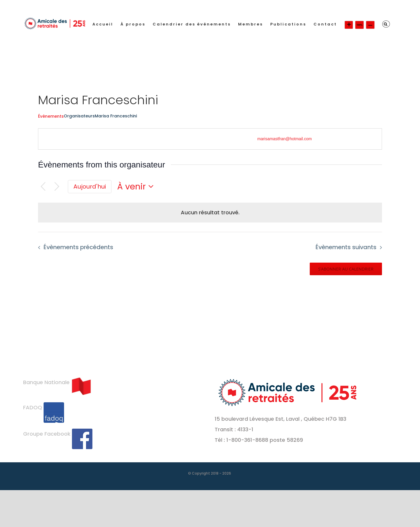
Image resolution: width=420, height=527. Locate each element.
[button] (386, 24)
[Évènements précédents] (43, 187)
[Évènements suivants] (57, 187)
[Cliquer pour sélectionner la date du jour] (90, 187)
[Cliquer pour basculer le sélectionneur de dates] (137, 187)
